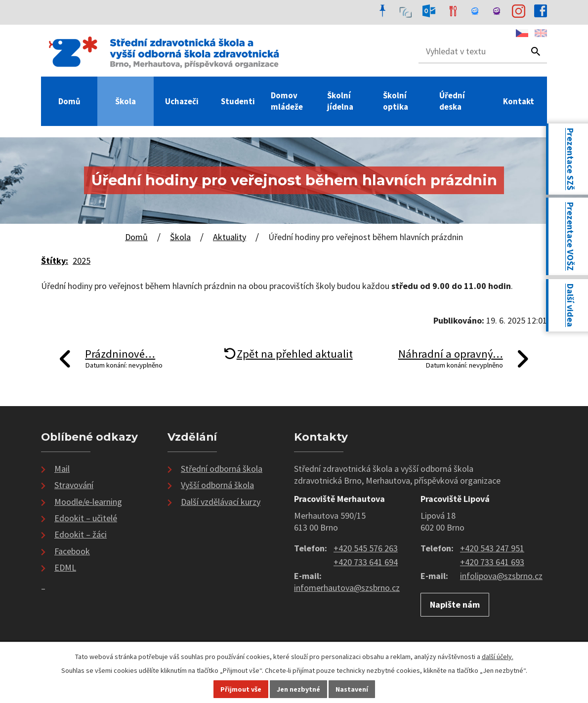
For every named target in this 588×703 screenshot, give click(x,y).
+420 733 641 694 (366, 562)
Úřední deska (452, 101)
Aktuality (230, 237)
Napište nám (455, 604)
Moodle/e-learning (88, 502)
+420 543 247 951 (492, 548)
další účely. (498, 657)
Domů (69, 101)
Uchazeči (182, 101)
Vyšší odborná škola (217, 485)
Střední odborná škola (222, 469)
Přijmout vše (241, 689)
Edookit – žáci (81, 534)
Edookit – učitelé (86, 518)
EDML (65, 567)
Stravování (74, 485)
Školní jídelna (340, 101)
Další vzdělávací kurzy (221, 502)
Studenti (238, 101)
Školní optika (396, 101)
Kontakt (519, 101)
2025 (82, 261)
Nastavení (352, 689)
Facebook (72, 551)
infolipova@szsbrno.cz (501, 576)
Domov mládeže (287, 101)
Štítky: (55, 261)
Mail (62, 469)
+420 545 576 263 (366, 548)
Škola (126, 101)
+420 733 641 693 (492, 562)
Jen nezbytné (298, 689)
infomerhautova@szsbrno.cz (347, 588)
